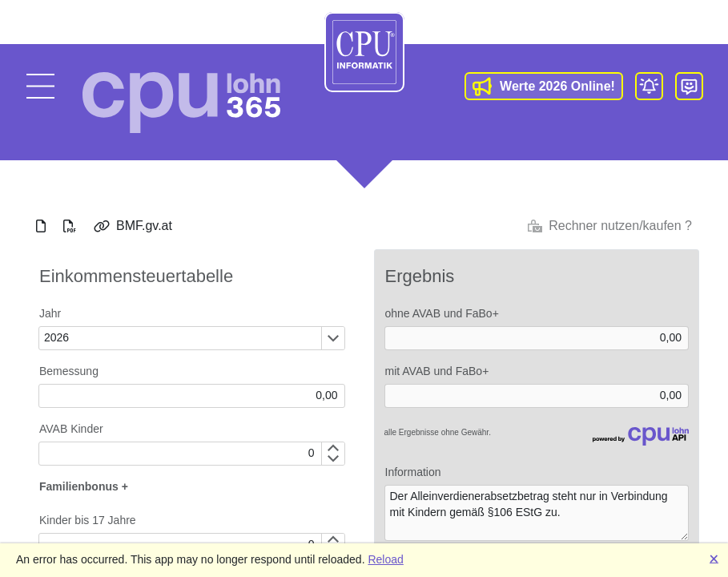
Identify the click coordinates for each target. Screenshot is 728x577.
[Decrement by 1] (333, 459)
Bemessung (69, 371)
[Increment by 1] (333, 448)
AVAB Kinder (71, 429)
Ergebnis (420, 276)
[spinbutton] (180, 454)
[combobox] (180, 338)
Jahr (50, 313)
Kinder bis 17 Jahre (88, 520)
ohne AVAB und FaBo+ (442, 313)
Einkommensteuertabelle (136, 276)
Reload (385, 559)
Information (413, 472)
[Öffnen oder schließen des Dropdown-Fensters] (333, 338)
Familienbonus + (84, 486)
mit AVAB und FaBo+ (437, 371)
